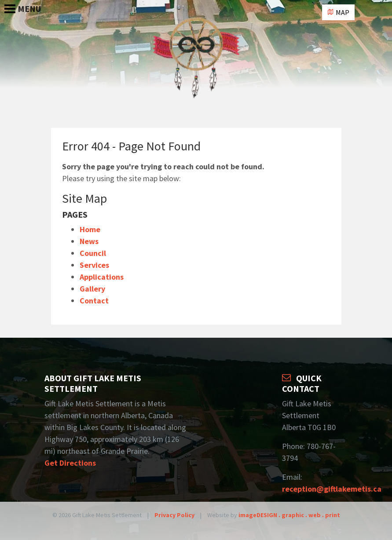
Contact (94, 301)
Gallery (92, 289)
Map (338, 12)
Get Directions (70, 463)
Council (93, 253)
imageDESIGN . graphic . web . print (289, 515)
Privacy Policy (174, 515)
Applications (102, 277)
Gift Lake (196, 64)
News (89, 241)
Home (90, 229)
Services (94, 265)
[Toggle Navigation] (5, 4)
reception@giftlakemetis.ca (332, 489)
